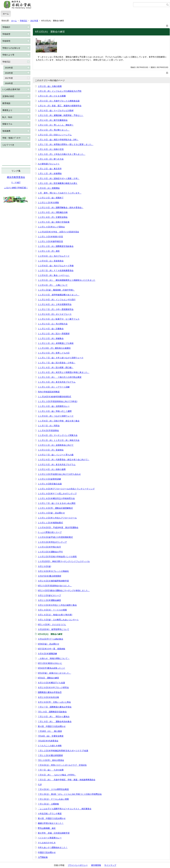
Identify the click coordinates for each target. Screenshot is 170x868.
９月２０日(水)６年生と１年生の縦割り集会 (57, 605)
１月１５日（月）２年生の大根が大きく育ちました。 (62, 154)
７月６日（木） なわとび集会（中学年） (57, 775)
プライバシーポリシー (78, 865)
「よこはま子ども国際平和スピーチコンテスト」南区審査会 (65, 809)
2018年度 (9, 73)
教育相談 (6, 103)
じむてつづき (8, 145)
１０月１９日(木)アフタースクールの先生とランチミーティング (66, 489)
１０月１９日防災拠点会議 (50, 484)
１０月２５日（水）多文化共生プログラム (57, 464)
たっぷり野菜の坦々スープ (50, 532)
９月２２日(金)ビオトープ (49, 595)
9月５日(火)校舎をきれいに (50, 663)
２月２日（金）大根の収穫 (50, 86)
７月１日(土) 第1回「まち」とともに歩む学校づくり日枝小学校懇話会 (70, 794)
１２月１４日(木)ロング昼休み (51, 227)
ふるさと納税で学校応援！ (16, 188)
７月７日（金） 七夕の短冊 (51, 770)
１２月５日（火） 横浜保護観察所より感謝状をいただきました (67, 280)
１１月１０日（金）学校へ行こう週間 (55, 411)
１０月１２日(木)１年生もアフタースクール (57, 518)
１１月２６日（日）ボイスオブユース (55, 314)
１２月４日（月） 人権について (53, 285)
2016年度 (9, 83)
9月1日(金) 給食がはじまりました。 (54, 673)
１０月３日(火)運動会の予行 (50, 552)
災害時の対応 (8, 96)
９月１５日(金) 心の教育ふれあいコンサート (58, 620)
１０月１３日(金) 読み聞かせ (51, 513)
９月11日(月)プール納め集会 (51, 639)
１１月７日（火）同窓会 (49, 426)
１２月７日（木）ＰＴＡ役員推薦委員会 (56, 270)
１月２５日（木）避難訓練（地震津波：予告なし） (61, 115)
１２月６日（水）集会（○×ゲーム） (54, 275)
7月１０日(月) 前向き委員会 (51, 760)
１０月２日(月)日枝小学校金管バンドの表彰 (57, 557)
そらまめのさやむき (47, 843)
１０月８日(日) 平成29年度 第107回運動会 (58, 527)
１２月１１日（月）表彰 (49, 251)
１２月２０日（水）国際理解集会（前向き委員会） (61, 207)
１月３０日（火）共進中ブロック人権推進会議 (59, 101)
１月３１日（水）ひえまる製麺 (52, 96)
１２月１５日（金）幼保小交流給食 (54, 222)
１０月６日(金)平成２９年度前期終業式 (55, 537)
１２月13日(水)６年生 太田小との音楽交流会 (58, 232)
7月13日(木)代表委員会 (48, 741)
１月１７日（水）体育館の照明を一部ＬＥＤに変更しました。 (66, 144)
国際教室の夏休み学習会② (50, 692)
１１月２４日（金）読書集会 (51, 329)
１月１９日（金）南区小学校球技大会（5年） (58, 140)
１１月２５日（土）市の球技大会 (53, 324)
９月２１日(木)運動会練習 (49, 600)
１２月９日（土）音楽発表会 (51, 261)
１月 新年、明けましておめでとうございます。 (60, 193)
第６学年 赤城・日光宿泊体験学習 (54, 833)
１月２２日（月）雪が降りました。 (54, 130)
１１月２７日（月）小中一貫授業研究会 (56, 309)
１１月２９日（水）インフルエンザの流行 (57, 300)
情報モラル (7, 124)
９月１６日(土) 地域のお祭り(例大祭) (55, 615)
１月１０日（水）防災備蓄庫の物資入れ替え (58, 183)
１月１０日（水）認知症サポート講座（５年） (59, 178)
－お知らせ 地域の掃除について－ (54, 658)
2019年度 (9, 68)
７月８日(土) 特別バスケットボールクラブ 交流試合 (62, 765)
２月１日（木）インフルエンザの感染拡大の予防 (60, 91)
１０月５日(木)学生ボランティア (52, 542)
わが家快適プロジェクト (49, 164)
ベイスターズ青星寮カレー (50, 838)
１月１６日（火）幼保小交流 (51, 149)
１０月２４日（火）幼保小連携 (52, 469)
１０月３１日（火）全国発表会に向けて (56, 445)
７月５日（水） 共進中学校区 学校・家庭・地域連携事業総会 (67, 780)
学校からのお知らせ (11, 48)
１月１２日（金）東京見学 (50, 169)
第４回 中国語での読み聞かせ (52, 726)
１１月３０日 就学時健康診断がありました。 (59, 295)
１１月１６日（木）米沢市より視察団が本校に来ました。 (64, 372)
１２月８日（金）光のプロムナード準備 (56, 266)
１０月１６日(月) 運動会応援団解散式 (55, 508)
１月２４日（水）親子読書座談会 (53, 120)
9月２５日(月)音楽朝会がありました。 (55, 586)
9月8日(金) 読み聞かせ (49, 644)
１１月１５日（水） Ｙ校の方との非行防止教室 (60, 377)
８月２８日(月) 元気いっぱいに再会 (54, 702)
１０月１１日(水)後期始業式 (50, 523)
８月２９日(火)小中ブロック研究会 (53, 687)
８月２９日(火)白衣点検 (48, 697)
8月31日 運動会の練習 (48, 678)
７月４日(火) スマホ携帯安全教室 (53, 789)
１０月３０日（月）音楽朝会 (51, 450)
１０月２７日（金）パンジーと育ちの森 (56, 455)
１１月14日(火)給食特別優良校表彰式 (54, 397)
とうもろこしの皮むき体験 (50, 746)
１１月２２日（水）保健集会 (51, 338)
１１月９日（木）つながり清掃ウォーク (56, 416)
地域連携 (6, 131)
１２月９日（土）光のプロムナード (54, 256)
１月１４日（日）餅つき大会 (51, 159)
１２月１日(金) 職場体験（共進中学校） (56, 290)
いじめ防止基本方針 (11, 89)
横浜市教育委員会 (16, 177)
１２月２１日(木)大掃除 (48, 203)
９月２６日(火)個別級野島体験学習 (53, 581)
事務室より (7, 110)
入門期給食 (43, 857)
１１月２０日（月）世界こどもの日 (54, 353)
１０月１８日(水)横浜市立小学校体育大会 (56, 498)
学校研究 (6, 41)
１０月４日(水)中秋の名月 (49, 547)
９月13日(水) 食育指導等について (53, 629)
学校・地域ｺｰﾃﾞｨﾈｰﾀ (11, 138)
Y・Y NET (16, 183)
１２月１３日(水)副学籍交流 (50, 241)
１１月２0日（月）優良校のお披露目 (54, 348)
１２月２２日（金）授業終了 (51, 198)
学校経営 (6, 34)
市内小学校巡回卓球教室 (49, 392)
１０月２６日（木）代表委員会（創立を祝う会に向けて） (64, 460)
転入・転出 (7, 117)
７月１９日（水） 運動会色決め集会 (55, 721)
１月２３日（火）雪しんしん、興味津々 (56, 125)
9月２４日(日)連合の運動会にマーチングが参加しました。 (64, 590)
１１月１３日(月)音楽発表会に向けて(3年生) (58, 401)
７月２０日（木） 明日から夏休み (54, 717)
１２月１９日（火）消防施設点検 (53, 212)
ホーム (6, 14)
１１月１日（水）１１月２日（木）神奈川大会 (59, 440)
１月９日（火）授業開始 (49, 188)
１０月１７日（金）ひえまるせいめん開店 (57, 503)
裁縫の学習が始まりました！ (51, 823)
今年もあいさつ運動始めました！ (53, 847)
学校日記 (24, 21)
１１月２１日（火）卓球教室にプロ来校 (56, 343)
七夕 (40, 784)
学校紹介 (6, 27)
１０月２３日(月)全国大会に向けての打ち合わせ (59, 474)
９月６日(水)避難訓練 (47, 654)
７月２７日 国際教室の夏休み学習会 (55, 707)
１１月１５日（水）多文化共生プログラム (57, 382)
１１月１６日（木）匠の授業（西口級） (56, 367)
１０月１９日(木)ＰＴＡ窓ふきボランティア (57, 494)
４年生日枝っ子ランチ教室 (50, 814)
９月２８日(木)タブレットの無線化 (53, 571)
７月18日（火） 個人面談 (50, 731)
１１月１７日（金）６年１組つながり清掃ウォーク (61, 358)
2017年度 (34, 21)
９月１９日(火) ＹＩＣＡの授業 (52, 610)
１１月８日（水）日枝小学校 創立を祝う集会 (59, 421)
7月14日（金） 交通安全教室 (51, 736)
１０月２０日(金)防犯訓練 (49, 479)
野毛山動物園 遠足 (47, 828)
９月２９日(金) (44, 566)
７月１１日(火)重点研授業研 (50, 755)
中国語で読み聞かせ (47, 852)
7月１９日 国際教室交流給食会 (52, 712)
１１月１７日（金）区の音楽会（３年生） (57, 363)
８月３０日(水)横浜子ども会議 (51, 683)
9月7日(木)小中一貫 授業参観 (51, 649)
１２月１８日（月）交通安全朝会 (53, 217)
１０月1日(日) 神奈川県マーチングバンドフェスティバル (64, 561)
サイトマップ (110, 865)
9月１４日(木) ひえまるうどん (52, 624)
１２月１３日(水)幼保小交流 (50, 237)
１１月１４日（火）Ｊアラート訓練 (54, 387)
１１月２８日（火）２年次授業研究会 (55, 304)
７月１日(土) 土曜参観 (48, 804)
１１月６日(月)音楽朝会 (48, 430)
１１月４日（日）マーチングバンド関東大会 (58, 435)
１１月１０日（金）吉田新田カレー (54, 406)
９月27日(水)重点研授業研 (50, 576)
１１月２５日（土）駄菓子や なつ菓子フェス (59, 319)
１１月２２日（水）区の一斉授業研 (54, 334)
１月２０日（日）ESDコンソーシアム (55, 135)
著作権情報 (96, 865)
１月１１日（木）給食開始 (50, 173)
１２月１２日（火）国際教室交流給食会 (56, 246)
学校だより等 (8, 55)
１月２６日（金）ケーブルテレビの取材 (56, 110)
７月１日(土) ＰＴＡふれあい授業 (53, 799)
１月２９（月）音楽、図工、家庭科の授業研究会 (60, 106)
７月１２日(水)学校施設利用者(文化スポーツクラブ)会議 (63, 751)
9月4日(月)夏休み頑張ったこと (51, 668)
